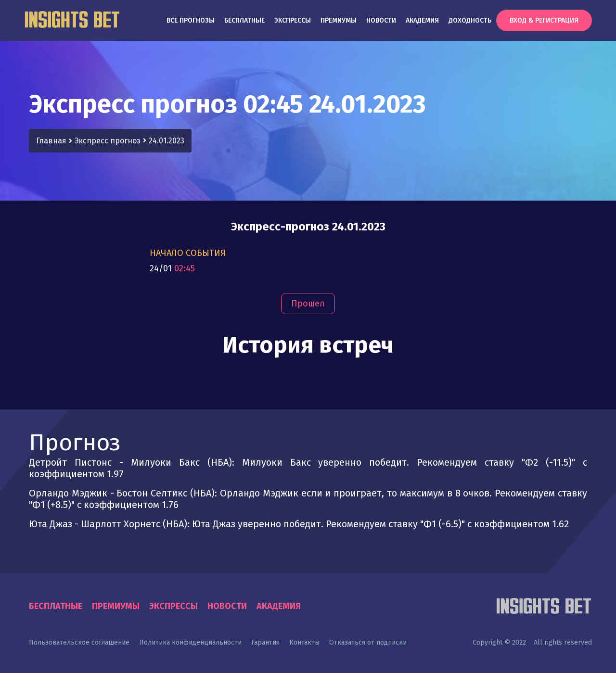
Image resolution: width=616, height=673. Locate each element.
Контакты (304, 642)
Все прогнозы (191, 20)
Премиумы (339, 20)
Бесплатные (244, 20)
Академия (422, 20)
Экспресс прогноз (108, 141)
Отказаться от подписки (368, 642)
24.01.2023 (167, 141)
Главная (51, 141)
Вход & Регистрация (544, 20)
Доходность (470, 20)
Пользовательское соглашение (79, 642)
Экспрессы (293, 20)
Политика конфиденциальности (190, 642)
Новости (381, 20)
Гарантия (265, 642)
